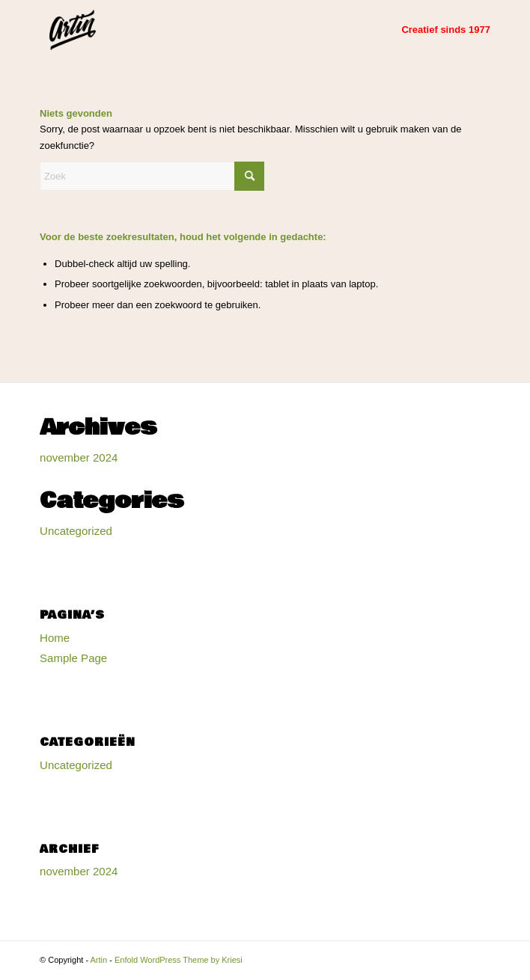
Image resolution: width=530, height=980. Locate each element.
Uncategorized (76, 531)
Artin (99, 960)
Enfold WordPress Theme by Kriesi (179, 960)
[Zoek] (152, 176)
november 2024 (79, 457)
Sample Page (73, 658)
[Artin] (220, 30)
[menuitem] (438, 30)
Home (55, 638)
